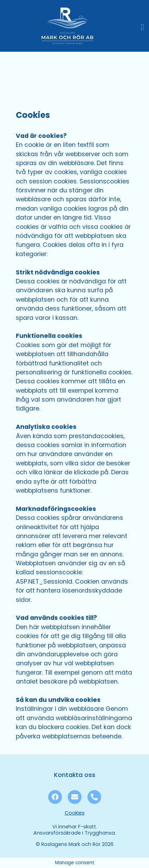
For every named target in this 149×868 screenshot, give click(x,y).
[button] (142, 27)
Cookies (75, 813)
